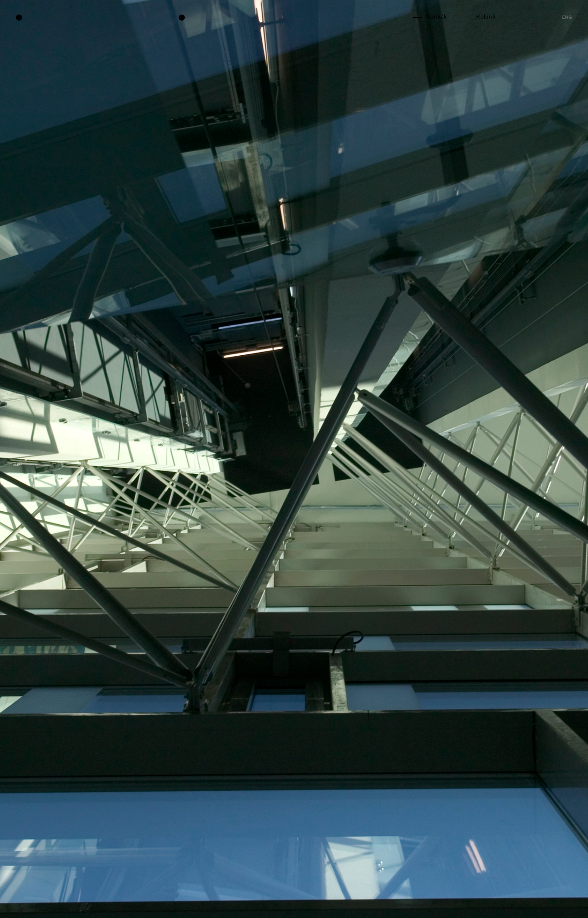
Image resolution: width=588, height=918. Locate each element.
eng (567, 17)
